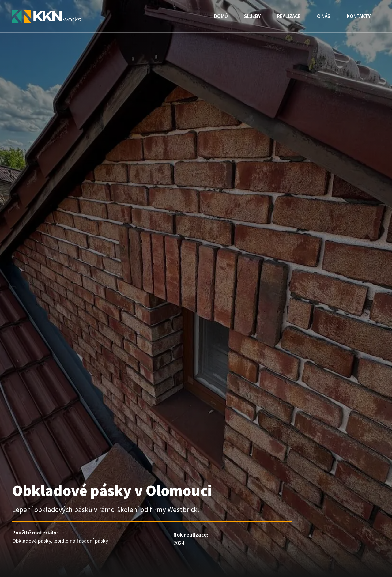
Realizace (289, 16)
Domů (221, 16)
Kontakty (359, 16)
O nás (324, 16)
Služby (252, 16)
